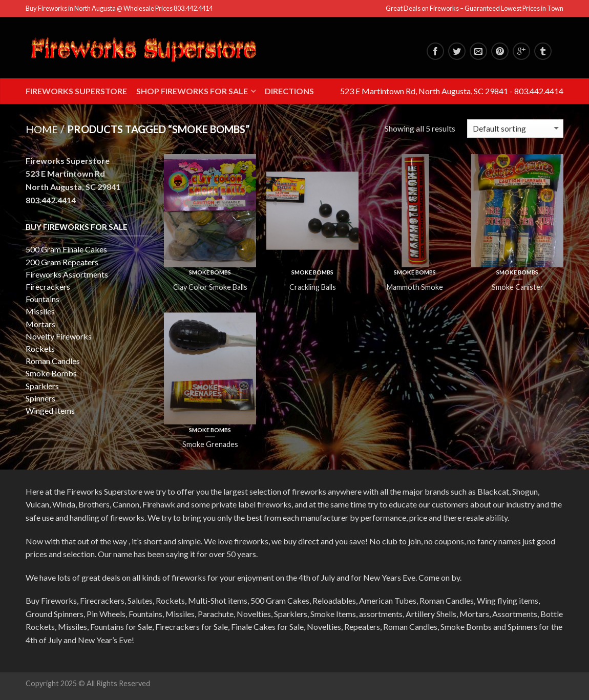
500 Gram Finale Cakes (66, 249)
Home (42, 129)
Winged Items (50, 410)
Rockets (40, 348)
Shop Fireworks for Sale (192, 91)
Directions (289, 91)
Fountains (43, 299)
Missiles (40, 311)
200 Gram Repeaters (62, 262)
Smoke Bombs (210, 272)
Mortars (40, 324)
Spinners (40, 398)
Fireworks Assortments (67, 274)
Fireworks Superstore (76, 91)
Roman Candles (53, 361)
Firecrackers (48, 287)
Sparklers (42, 386)
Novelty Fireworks (59, 336)
